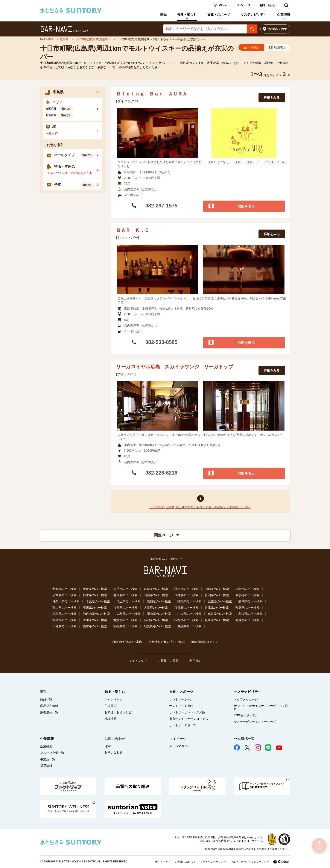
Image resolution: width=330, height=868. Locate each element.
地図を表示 (246, 206)
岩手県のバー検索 (125, 589)
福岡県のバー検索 (186, 620)
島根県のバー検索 (250, 614)
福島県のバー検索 (247, 589)
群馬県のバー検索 (125, 595)
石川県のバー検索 (95, 608)
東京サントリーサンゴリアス (189, 719)
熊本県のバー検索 (95, 626)
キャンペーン (114, 699)
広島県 (65, 39)
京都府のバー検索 (186, 608)
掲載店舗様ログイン (205, 642)
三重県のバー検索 (220, 601)
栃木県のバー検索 (95, 595)
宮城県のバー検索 (156, 589)
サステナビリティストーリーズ (255, 722)
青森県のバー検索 (95, 589)
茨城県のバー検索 (64, 595)
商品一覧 (46, 699)
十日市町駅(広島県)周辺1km (93, 39)
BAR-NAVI (47, 39)
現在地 (277, 29)
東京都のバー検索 (247, 595)
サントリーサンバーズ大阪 (187, 712)
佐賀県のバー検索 (247, 620)
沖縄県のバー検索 (189, 626)
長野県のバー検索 (186, 595)
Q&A (108, 746)
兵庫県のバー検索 (217, 608)
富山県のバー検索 (64, 608)
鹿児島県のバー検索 (157, 626)
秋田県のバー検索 (186, 589)
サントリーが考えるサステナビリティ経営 (261, 707)
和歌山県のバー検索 (96, 614)
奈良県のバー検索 (247, 608)
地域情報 (111, 719)
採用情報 (46, 766)
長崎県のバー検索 (217, 620)
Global (223, 5)
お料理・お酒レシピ (118, 712)
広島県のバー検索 (128, 614)
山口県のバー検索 (189, 614)
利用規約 (195, 661)
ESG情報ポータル (246, 715)
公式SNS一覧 (244, 739)
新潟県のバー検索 (217, 595)
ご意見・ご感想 (168, 661)
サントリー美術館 (181, 706)
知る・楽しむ (187, 14)
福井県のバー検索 (125, 608)
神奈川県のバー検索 (66, 601)
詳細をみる (272, 98)
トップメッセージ (246, 699)
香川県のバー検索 (95, 620)
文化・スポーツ (219, 14)
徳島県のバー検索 (64, 620)
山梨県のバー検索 (156, 595)
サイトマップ (138, 661)
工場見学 (111, 706)
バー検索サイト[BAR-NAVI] (64, 29)
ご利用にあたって (185, 862)
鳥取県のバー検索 (220, 614)
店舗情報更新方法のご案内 (167, 642)
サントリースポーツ (183, 725)
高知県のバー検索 (156, 620)
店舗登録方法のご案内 (127, 642)
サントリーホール (181, 699)
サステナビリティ (254, 14)
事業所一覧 (48, 759)
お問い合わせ (267, 5)
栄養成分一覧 (49, 712)
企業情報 (284, 14)
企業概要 (46, 746)
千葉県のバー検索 (98, 601)
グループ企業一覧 (52, 753)
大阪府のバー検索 (156, 608)
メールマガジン (180, 746)
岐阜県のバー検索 (250, 601)
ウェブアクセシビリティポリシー (250, 862)
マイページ (243, 5)
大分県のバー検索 (64, 626)
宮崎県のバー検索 (125, 626)
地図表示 (280, 47)
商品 (163, 14)
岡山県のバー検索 (159, 614)
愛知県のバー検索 (159, 601)
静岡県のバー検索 (189, 601)
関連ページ (167, 535)
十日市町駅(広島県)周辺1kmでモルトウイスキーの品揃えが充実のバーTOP (200, 507)
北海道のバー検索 (64, 589)
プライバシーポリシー (213, 862)
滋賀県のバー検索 (64, 614)
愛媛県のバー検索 (125, 620)
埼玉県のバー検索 (128, 601)
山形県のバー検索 (217, 589)
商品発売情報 (49, 706)
